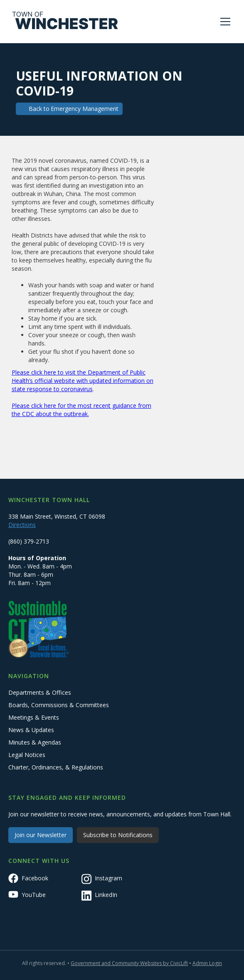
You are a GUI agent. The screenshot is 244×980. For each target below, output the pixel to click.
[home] (65, 22)
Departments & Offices (40, 692)
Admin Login (207, 963)
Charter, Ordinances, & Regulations (56, 767)
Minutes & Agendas (35, 742)
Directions (22, 525)
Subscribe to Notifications (118, 835)
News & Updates (31, 730)
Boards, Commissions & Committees (59, 705)
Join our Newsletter (41, 835)
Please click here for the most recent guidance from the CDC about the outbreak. (81, 410)
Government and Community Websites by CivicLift (129, 963)
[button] (224, 22)
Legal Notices (27, 755)
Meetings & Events (34, 717)
